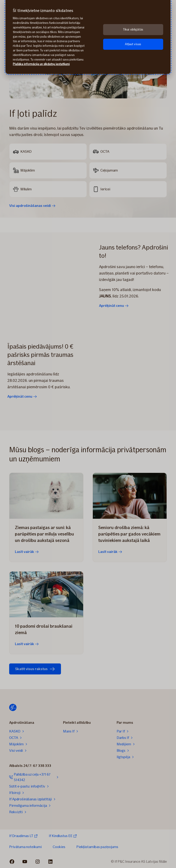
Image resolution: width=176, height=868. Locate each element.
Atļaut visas (133, 44)
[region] (88, 37)
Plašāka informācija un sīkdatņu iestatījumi (41, 64)
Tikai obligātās (133, 29)
